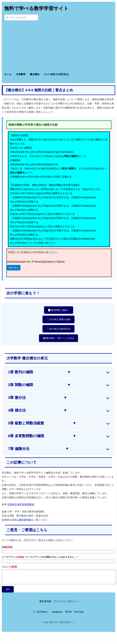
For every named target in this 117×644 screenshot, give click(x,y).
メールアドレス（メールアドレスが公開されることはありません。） (40, 557)
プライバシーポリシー (66, 601)
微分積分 (35, 74)
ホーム (8, 74)
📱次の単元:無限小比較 (58, 319)
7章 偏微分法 (38, 449)
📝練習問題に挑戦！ (59, 310)
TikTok (68, 612)
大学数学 (21, 74)
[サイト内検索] (21, 17)
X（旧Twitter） (41, 612)
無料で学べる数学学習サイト (36, 8)
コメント (9, 567)
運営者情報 (25, 520)
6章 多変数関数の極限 (42, 436)
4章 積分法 (38, 410)
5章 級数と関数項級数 (42, 423)
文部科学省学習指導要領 (21, 504)
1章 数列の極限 (39, 372)
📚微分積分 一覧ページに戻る (58, 338)
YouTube (79, 612)
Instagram (57, 612)
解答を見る (14, 268)
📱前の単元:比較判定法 (58, 329)
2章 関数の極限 (39, 385)
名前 (7, 547)
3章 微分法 (38, 398)
